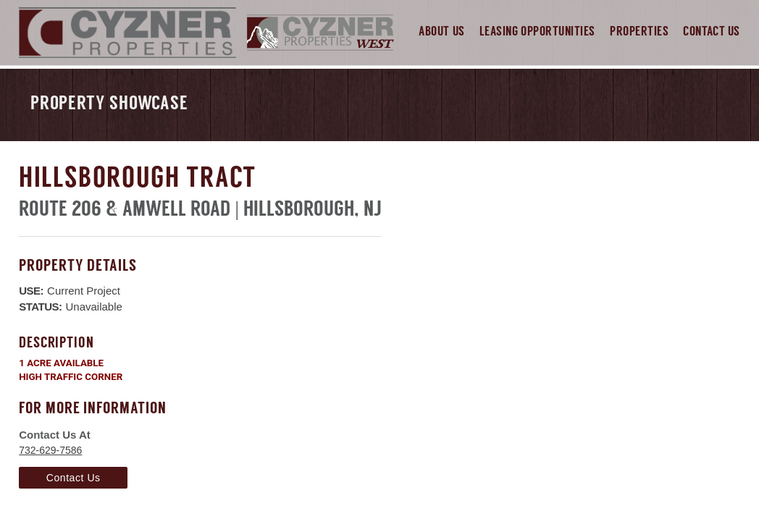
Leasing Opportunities (537, 32)
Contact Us (711, 32)
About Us (441, 32)
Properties (639, 32)
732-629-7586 (50, 450)
